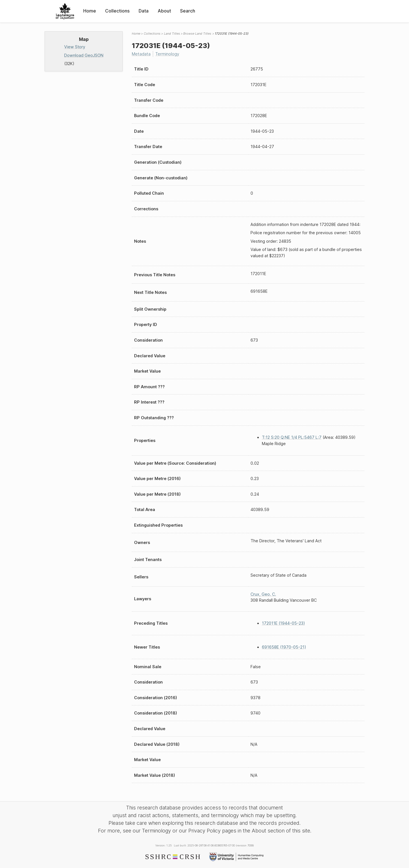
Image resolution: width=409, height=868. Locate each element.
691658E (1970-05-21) (284, 647)
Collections (117, 11)
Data (144, 11)
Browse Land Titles (197, 34)
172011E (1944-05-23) (283, 623)
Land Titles (172, 34)
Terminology (167, 54)
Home (90, 11)
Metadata (141, 54)
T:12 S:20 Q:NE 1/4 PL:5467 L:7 (292, 437)
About (164, 11)
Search (188, 11)
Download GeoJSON (84, 55)
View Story (75, 47)
